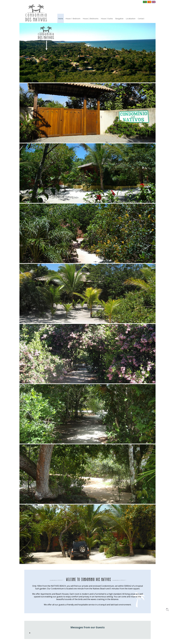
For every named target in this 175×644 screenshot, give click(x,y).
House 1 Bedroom (73, 19)
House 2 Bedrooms (91, 19)
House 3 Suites (107, 19)
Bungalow (119, 19)
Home (61, 19)
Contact (141, 19)
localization (131, 19)
